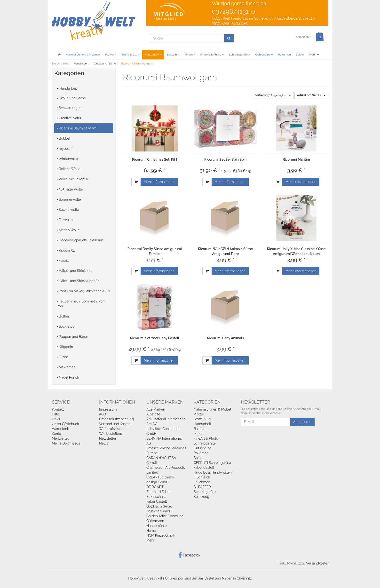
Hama (151, 531)
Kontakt (58, 409)
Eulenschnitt (156, 497)
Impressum (108, 409)
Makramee (66, 367)
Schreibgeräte (240, 55)
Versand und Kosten (115, 424)
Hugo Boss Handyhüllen (213, 472)
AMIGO (152, 424)
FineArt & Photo (212, 55)
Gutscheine (264, 55)
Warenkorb (61, 429)
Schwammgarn (70, 108)
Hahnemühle (157, 526)
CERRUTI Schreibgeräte (212, 463)
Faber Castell (157, 501)
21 (311, 95)
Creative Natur (69, 118)
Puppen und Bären (72, 337)
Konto (56, 434)
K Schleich (202, 477)
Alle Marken (156, 409)
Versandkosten (318, 563)
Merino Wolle (68, 230)
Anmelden (303, 37)
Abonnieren (302, 422)
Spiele (300, 55)
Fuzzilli (63, 261)
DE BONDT (155, 487)
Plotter (111, 55)
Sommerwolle (69, 199)
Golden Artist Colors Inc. (165, 516)
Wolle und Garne (71, 98)
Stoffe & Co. (131, 55)
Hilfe (55, 414)
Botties (63, 316)
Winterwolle (67, 159)
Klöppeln (65, 347)
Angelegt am (273, 95)
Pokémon (284, 55)
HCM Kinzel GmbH (161, 535)
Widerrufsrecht (111, 429)
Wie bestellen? (111, 434)
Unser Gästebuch (65, 424)
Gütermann (155, 521)
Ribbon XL (66, 250)
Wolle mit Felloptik (72, 179)
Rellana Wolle (69, 169)
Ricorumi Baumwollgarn (77, 128)
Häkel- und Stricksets (74, 271)
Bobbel (63, 138)
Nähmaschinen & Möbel (83, 55)
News (104, 443)
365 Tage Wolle (70, 189)
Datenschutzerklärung (116, 419)
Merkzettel (60, 438)
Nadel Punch (68, 377)
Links (56, 419)
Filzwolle (65, 220)
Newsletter (108, 438)
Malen (190, 55)
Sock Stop (66, 326)
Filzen (62, 357)
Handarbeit (153, 55)
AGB (103, 414)
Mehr (314, 55)
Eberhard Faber (158, 492)
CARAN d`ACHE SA (161, 458)
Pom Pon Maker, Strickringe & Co (83, 291)
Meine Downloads (66, 443)
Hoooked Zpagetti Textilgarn (80, 240)
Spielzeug (201, 497)
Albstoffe (153, 414)
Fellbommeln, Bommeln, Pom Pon (81, 304)
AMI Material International (166, 419)
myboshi (64, 149)
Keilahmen (202, 482)
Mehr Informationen (159, 182)
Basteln (173, 55)
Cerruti (152, 463)
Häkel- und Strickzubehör (78, 281)
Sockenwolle (68, 210)
